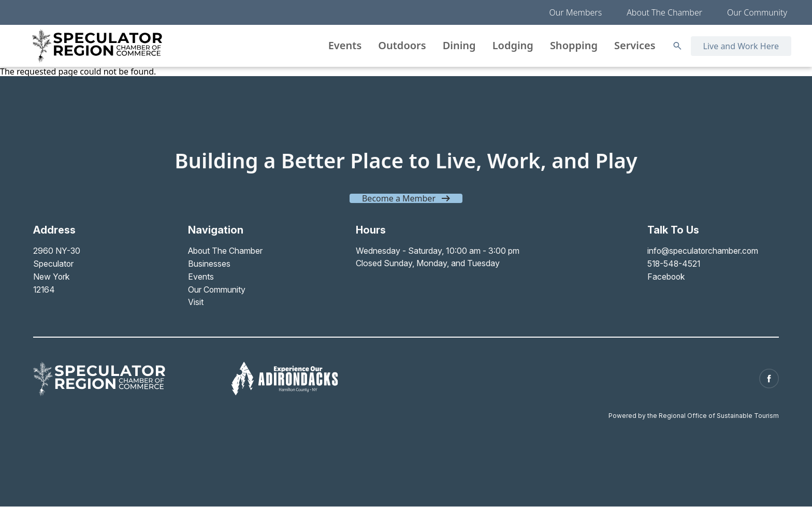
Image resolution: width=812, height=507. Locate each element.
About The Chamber (664, 12)
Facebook (665, 276)
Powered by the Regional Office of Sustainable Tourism (694, 412)
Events (345, 45)
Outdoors (402, 45)
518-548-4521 (673, 263)
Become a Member (399, 198)
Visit (195, 300)
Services (635, 45)
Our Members (576, 12)
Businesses (209, 263)
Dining (459, 45)
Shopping (574, 45)
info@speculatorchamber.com (702, 251)
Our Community (757, 12)
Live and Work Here (741, 46)
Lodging (513, 45)
